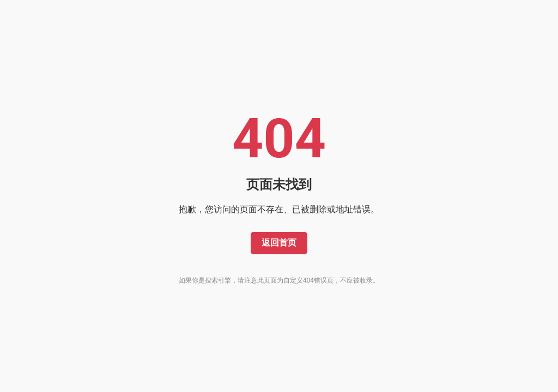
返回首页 (279, 243)
